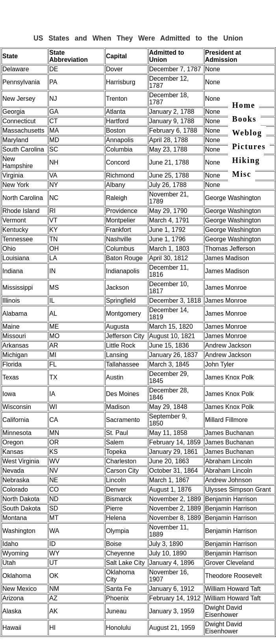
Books (244, 119)
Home (244, 105)
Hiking (246, 160)
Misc (242, 174)
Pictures (249, 146)
